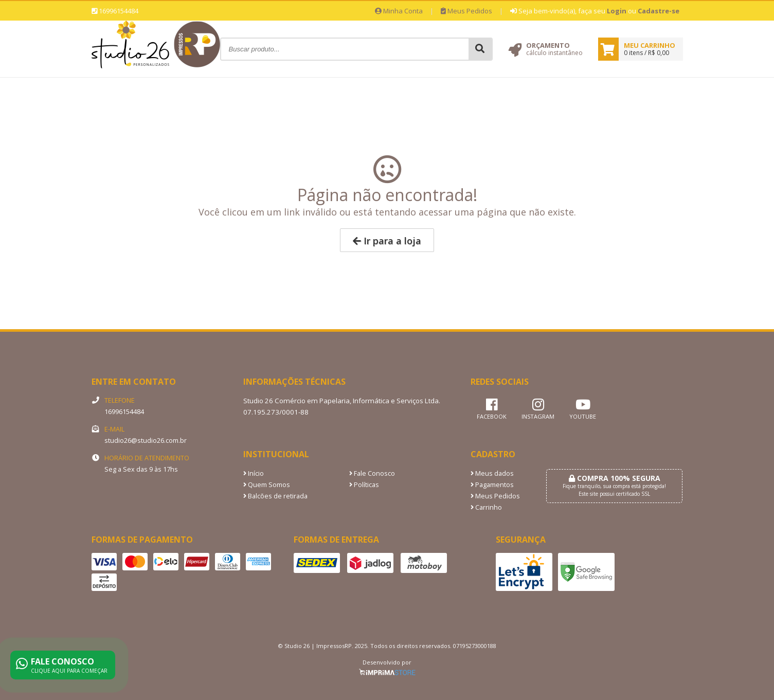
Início (254, 473)
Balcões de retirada (275, 496)
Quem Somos (267, 485)
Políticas (364, 485)
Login (617, 11)
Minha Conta (399, 11)
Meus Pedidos (466, 11)
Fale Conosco (372, 473)
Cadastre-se (659, 11)
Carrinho (486, 507)
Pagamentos (492, 485)
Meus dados (492, 473)
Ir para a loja (387, 241)
